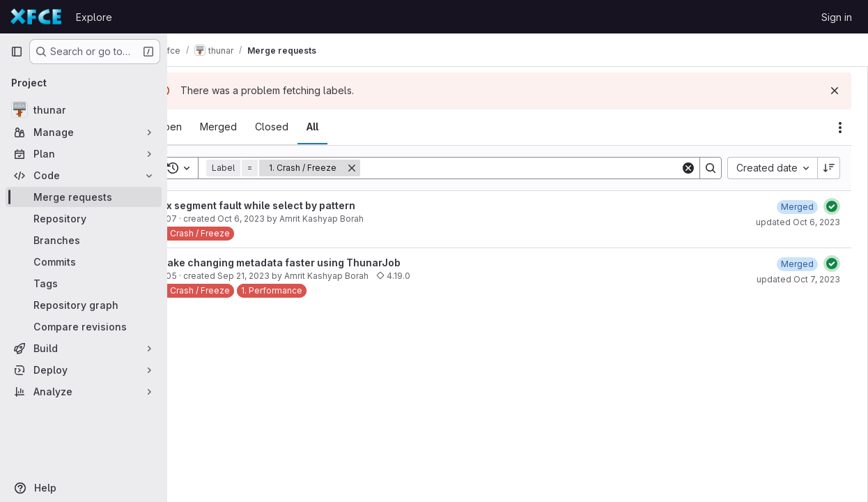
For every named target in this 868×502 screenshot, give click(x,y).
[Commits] (84, 262)
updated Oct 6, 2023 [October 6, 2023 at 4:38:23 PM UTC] (798, 222)
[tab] (206, 127)
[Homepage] (36, 17)
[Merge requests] (84, 197)
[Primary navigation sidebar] (17, 52)
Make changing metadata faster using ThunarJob (316, 263)
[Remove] (389, 168)
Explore (94, 17)
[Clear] (688, 168)
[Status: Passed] (832, 206)
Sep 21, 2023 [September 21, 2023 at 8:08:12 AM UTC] (280, 276)
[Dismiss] (835, 91)
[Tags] (84, 283)
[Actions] (840, 128)
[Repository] (84, 219)
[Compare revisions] (84, 327)
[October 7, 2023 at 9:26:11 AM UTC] (797, 264)
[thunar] (84, 109)
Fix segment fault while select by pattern (294, 205)
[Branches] (84, 240)
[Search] (539, 168)
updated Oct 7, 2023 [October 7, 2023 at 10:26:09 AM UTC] (798, 279)
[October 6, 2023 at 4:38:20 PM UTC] (797, 207)
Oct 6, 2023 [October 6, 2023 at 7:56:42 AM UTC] (278, 219)
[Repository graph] (84, 305)
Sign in (837, 17)
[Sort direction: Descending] (829, 168)
